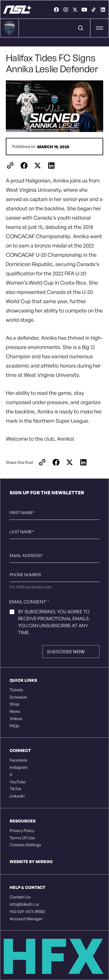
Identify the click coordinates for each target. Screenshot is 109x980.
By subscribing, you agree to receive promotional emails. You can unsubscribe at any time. (54, 622)
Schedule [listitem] (18, 697)
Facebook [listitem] (18, 760)
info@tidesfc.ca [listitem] (24, 904)
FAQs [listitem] (14, 726)
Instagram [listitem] (19, 767)
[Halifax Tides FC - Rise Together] (17, 10)
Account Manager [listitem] (26, 919)
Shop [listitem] (14, 704)
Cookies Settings (25, 845)
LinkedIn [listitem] (17, 796)
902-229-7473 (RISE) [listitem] (27, 912)
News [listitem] (15, 711)
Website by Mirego (31, 861)
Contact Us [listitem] (20, 897)
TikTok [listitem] (15, 789)
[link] (56, 10)
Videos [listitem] (16, 719)
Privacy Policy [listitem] (22, 831)
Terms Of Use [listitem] (22, 838)
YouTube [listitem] (18, 782)
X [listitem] (11, 775)
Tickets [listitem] (16, 690)
